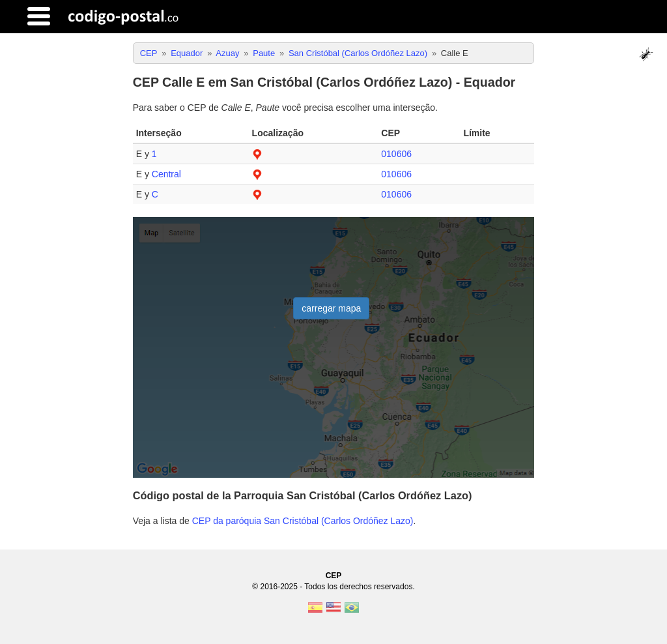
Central (166, 174)
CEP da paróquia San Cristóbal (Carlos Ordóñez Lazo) (303, 521)
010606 (396, 154)
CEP (334, 576)
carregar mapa (331, 308)
